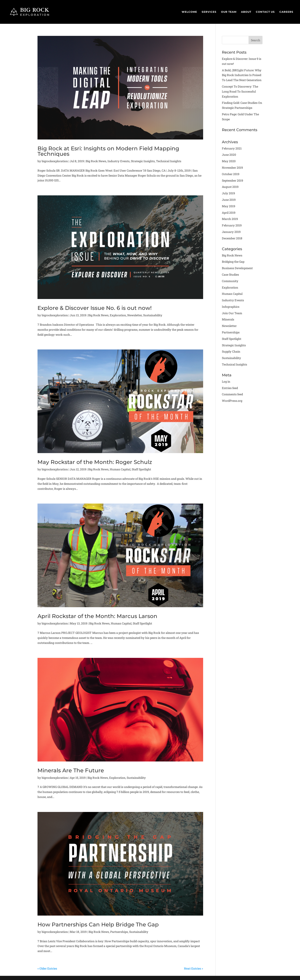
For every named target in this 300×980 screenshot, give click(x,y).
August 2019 (230, 187)
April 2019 (229, 213)
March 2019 (230, 219)
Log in (226, 381)
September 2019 (232, 180)
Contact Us (265, 12)
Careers (286, 12)
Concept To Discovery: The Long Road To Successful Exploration (240, 91)
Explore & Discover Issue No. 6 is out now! (95, 308)
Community (230, 281)
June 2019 (229, 200)
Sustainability (153, 315)
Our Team (229, 12)
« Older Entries (47, 968)
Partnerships (119, 932)
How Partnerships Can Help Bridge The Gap (98, 925)
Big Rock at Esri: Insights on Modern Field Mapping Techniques (108, 151)
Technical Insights (169, 161)
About (246, 12)
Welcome (189, 12)
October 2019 (231, 174)
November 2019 (232, 168)
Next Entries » (194, 968)
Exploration (118, 315)
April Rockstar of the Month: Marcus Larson (97, 616)
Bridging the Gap (233, 262)
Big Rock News (96, 161)
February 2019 (232, 225)
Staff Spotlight (141, 469)
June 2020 (229, 155)
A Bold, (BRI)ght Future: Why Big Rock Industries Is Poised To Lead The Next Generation (242, 75)
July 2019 (228, 193)
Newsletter (135, 315)
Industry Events (119, 161)
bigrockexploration (55, 161)
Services (209, 12)
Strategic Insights (143, 161)
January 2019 (231, 232)
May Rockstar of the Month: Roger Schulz (95, 462)
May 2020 (229, 161)
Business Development (237, 268)
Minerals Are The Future (71, 770)
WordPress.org (232, 401)
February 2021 (232, 148)
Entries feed (230, 388)
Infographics (231, 307)
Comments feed (232, 394)
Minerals (228, 319)
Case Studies (230, 275)
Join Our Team (232, 313)
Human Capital (120, 469)
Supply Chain (231, 351)
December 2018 (232, 238)
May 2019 (229, 206)
